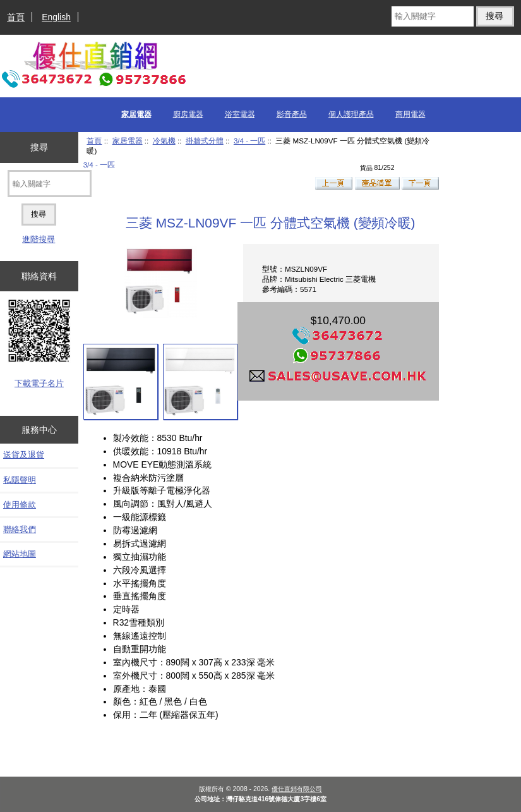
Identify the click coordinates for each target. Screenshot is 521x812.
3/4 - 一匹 (249, 141)
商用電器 (410, 114)
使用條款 (20, 505)
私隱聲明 (20, 480)
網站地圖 (20, 554)
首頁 (16, 17)
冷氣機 (164, 141)
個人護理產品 (351, 114)
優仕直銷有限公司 (297, 789)
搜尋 (39, 147)
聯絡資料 (39, 276)
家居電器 (128, 141)
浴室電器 (240, 114)
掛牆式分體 (205, 141)
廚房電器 (188, 114)
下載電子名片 (39, 383)
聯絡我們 (20, 529)
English (56, 17)
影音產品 (292, 114)
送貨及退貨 (24, 455)
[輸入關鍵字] (433, 16)
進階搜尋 (39, 239)
